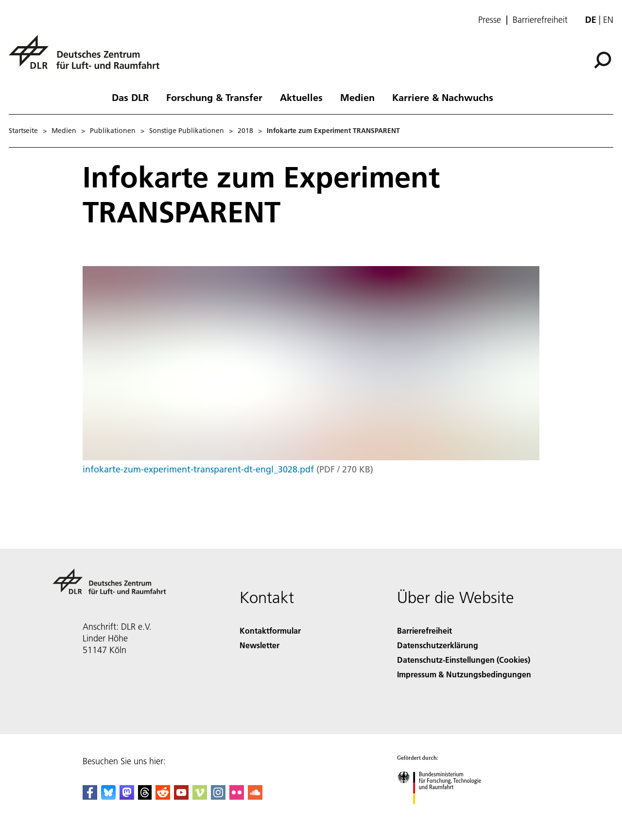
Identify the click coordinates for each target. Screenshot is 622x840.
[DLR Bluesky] (108, 797)
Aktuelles (301, 97)
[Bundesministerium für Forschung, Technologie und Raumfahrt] (444, 813)
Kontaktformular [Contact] (270, 630)
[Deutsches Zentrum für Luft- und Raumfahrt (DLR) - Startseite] (88, 58)
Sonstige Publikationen (187, 131)
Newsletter (259, 645)
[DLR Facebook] (90, 797)
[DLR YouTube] (181, 797)
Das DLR (130, 97)
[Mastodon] (127, 797)
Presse (490, 20)
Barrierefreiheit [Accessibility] (424, 630)
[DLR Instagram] (218, 797)
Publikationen (113, 131)
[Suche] (603, 60)
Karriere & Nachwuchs (443, 97)
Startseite (23, 131)
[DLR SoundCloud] (255, 797)
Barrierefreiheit (540, 20)
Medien (357, 97)
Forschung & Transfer (214, 97)
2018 (245, 131)
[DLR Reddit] (163, 797)
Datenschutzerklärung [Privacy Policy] (438, 645)
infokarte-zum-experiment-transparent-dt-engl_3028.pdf (198, 469)
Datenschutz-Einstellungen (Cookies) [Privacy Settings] (464, 660)
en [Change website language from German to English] (608, 20)
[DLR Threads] (145, 797)
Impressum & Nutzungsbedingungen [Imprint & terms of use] (464, 674)
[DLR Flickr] (237, 797)
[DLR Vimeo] (200, 797)
